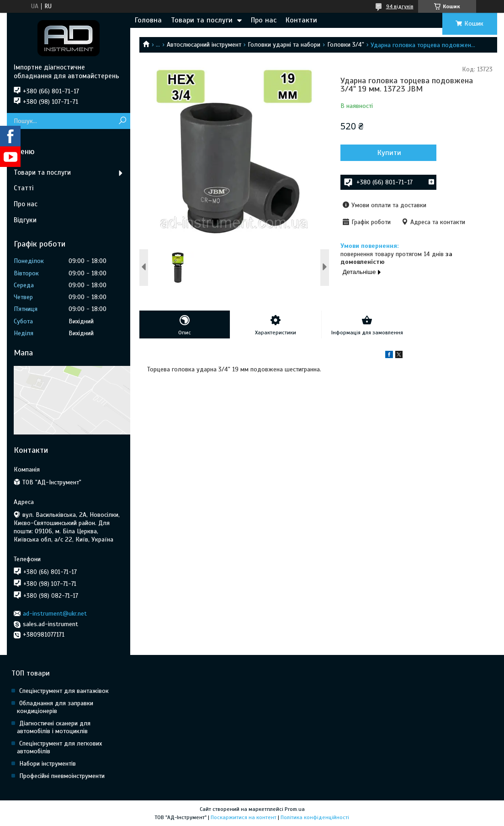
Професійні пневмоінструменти (62, 776)
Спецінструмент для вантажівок (64, 691)
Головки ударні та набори (284, 45)
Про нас (264, 20)
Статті (24, 188)
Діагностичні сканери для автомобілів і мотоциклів (54, 727)
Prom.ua (295, 809)
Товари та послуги (202, 20)
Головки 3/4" (346, 45)
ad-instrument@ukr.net (55, 614)
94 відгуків (400, 6)
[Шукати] (122, 121)
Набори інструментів (48, 764)
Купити (389, 153)
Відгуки (25, 220)
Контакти (301, 20)
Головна (148, 20)
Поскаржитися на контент (244, 817)
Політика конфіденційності (315, 817)
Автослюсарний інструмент (204, 45)
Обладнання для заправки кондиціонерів (55, 707)
